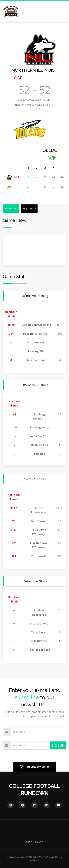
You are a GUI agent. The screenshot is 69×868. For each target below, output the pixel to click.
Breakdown (11, 208)
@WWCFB (43, 767)
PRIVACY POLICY (34, 842)
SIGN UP (58, 746)
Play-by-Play (29, 208)
